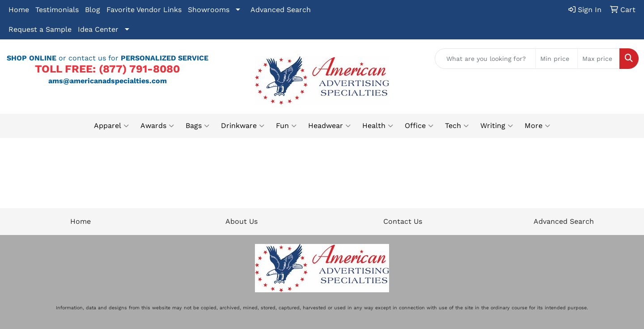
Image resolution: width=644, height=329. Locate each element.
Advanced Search (281, 10)
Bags (197, 126)
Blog (93, 10)
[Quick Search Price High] (599, 59)
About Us (241, 221)
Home (19, 10)
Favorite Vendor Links (144, 10)
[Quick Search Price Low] (557, 59)
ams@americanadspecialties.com (108, 81)
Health (378, 126)
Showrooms (209, 10)
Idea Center (98, 29)
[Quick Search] (485, 59)
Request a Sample (40, 29)
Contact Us (403, 221)
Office (419, 126)
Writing (497, 126)
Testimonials (57, 10)
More (537, 126)
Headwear (329, 126)
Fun (286, 126)
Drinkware (243, 126)
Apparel (111, 126)
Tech (457, 126)
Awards (157, 126)
